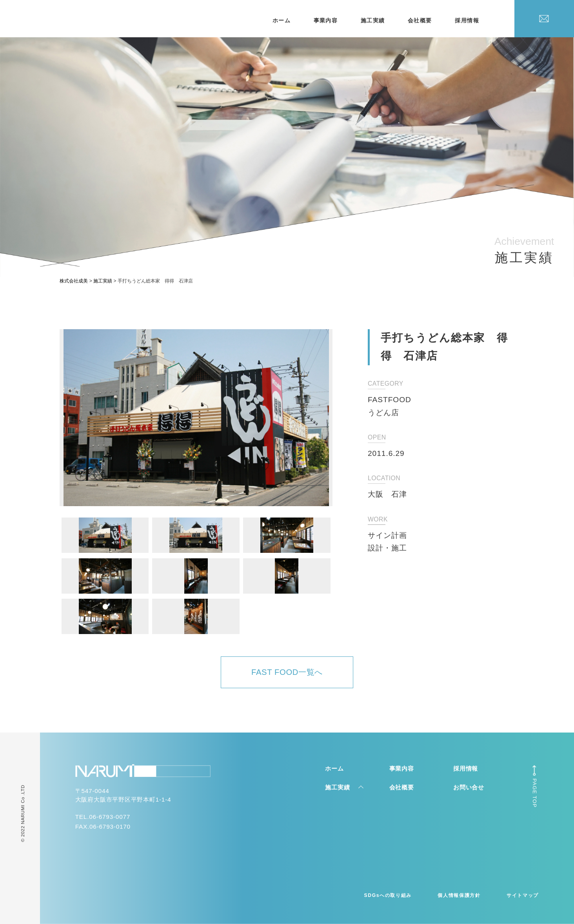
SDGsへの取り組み (388, 895)
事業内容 (326, 20)
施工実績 (373, 20)
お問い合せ (469, 787)
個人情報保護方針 (459, 895)
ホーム (282, 20)
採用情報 (467, 20)
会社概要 (420, 20)
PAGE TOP (535, 793)
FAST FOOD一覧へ (287, 672)
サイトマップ (523, 895)
